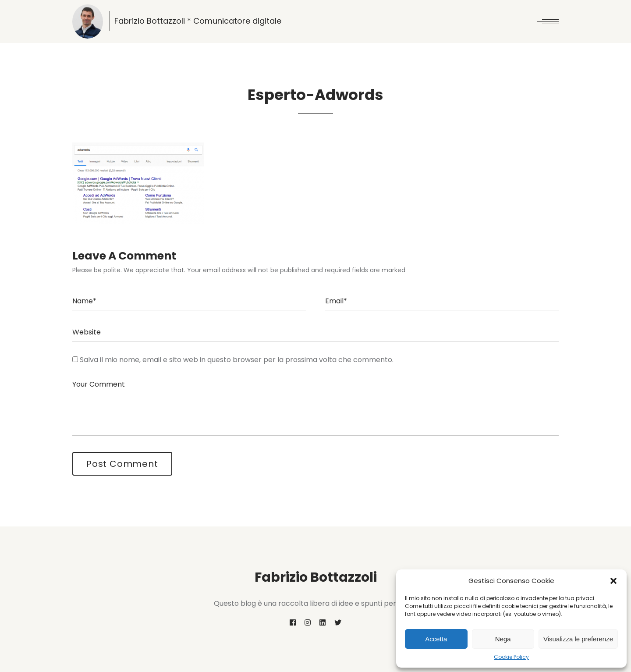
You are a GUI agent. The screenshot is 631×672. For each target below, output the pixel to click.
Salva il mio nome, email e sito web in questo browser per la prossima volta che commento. (237, 360)
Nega (503, 639)
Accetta (436, 639)
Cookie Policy (511, 657)
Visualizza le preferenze (578, 639)
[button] (613, 581)
